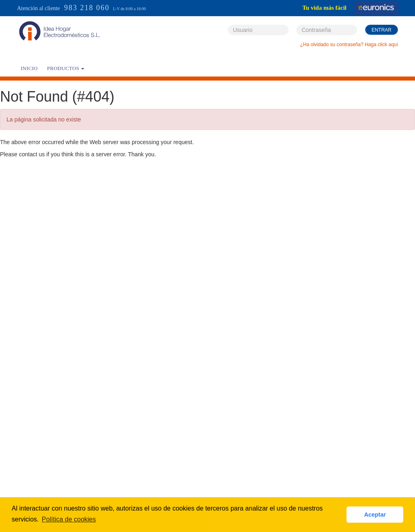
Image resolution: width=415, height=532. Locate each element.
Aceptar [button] (375, 515)
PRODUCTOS (66, 68)
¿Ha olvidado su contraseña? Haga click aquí (349, 45)
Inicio (29, 68)
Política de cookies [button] (69, 519)
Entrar (382, 30)
